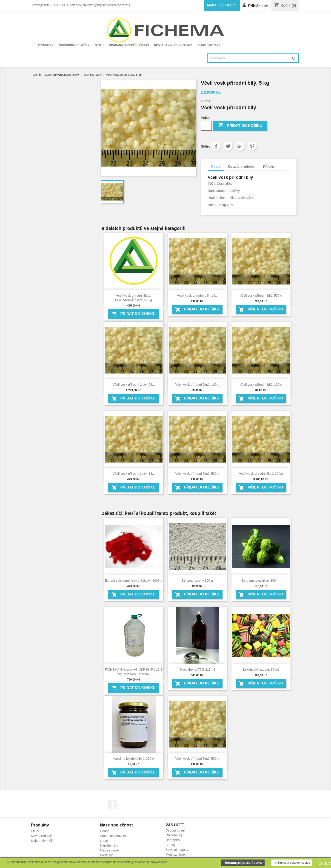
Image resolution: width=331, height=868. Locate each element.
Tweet (228, 146)
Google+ (240, 146)
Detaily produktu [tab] (242, 166)
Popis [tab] (216, 166)
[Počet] (206, 126)
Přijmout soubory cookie (292, 863)
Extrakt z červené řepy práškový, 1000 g (134, 581)
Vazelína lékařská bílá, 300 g (134, 759)
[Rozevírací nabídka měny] (228, 6)
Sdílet (216, 146)
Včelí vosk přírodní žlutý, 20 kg (261, 474)
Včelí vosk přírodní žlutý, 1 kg (134, 474)
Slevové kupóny (177, 850)
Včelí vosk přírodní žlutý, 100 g (197, 385)
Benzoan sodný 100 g (197, 581)
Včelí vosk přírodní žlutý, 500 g (197, 474)
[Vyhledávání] (253, 58)
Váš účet (175, 825)
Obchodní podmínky (74, 45)
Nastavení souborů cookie (243, 863)
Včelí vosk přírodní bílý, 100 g (261, 385)
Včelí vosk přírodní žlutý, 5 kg (134, 385)
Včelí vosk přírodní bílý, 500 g (261, 296)
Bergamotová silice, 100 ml (261, 581)
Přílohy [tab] (269, 166)
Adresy (171, 845)
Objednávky (174, 835)
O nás (99, 45)
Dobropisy (173, 840)
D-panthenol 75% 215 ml (197, 670)
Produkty (46, 45)
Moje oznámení (177, 854)
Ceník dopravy (209, 45)
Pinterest (252, 146)
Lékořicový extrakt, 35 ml (261, 670)
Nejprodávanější (43, 841)
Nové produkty (41, 836)
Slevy (35, 831)
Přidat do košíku (240, 125)
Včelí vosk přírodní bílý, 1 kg (197, 296)
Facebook (113, 805)
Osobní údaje (175, 830)
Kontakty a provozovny (173, 45)
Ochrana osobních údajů (129, 45)
